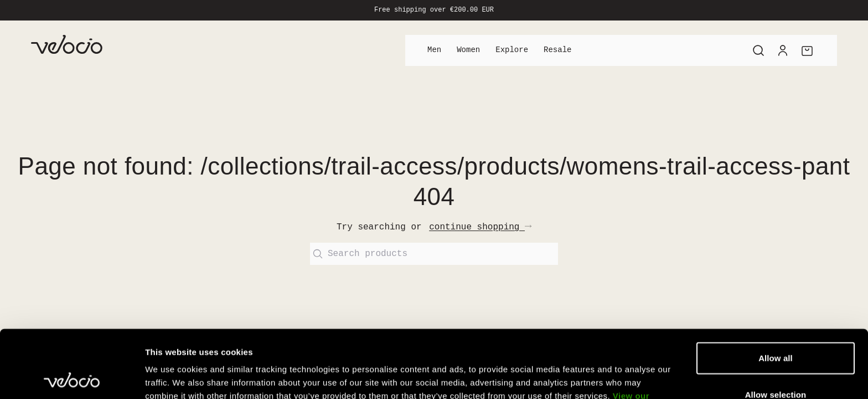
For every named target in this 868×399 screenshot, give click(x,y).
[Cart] (807, 50)
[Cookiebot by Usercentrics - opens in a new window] (72, 377)
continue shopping (480, 227)
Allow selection (776, 327)
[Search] (758, 50)
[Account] (783, 50)
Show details (581, 377)
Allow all (776, 290)
